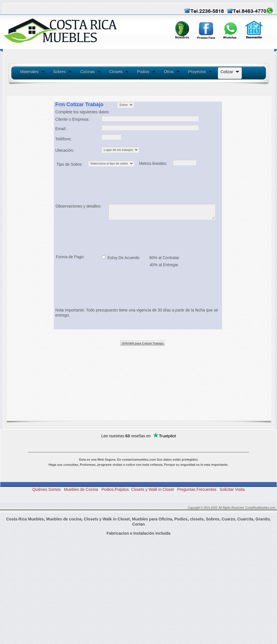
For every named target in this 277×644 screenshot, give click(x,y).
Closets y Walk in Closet (152, 489)
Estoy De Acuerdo (123, 258)
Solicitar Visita (232, 489)
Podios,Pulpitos (115, 489)
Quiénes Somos (46, 489)
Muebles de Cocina (81, 489)
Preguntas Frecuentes (198, 489)
